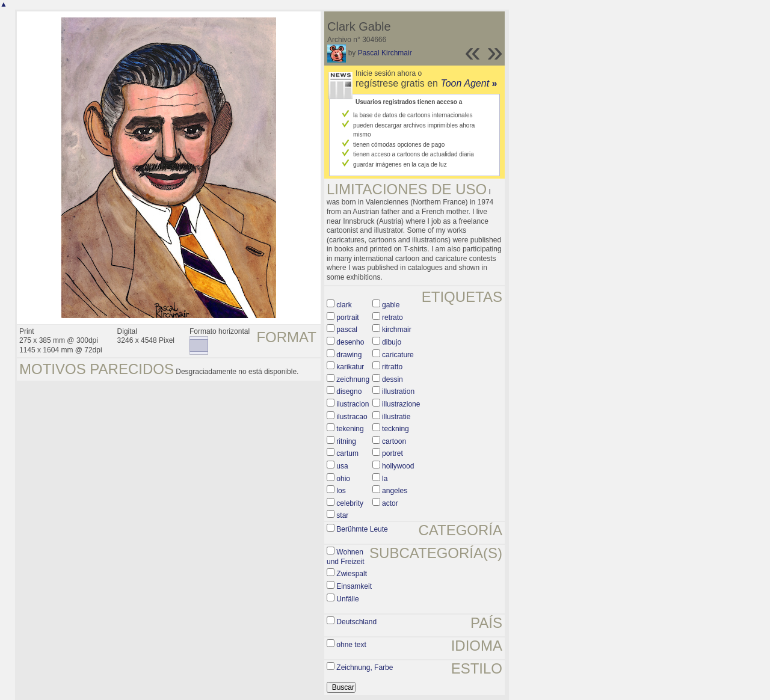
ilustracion (353, 404)
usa (342, 466)
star (342, 515)
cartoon (394, 441)
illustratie (396, 417)
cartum (347, 453)
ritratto (392, 367)
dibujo (392, 342)
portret (393, 453)
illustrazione (401, 404)
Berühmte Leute (362, 529)
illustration (398, 391)
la (385, 479)
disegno (349, 391)
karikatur (350, 367)
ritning (346, 441)
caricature (398, 355)
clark (344, 305)
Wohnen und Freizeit (346, 557)
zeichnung (353, 379)
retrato (393, 318)
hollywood (398, 466)
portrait (347, 318)
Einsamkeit (354, 586)
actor (390, 503)
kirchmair (397, 330)
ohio (343, 479)
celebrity (350, 503)
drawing (349, 355)
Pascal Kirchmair (385, 53)
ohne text (351, 645)
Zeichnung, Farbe (365, 668)
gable (391, 305)
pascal (347, 330)
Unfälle (347, 599)
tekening (350, 429)
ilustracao (352, 417)
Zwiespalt (352, 574)
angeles (395, 491)
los (341, 491)
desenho (350, 342)
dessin (393, 379)
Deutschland (356, 622)
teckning (396, 429)
